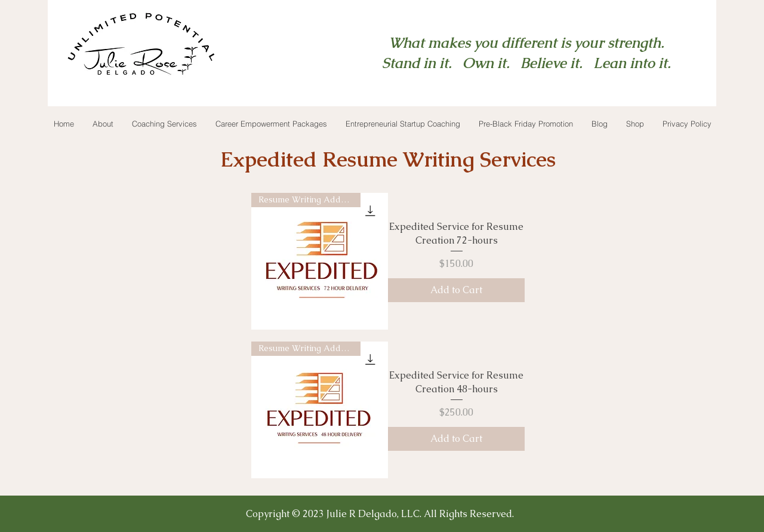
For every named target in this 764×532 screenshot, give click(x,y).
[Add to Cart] (456, 290)
